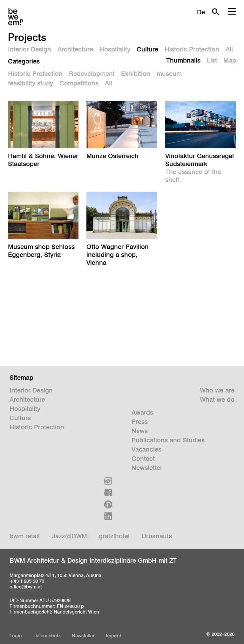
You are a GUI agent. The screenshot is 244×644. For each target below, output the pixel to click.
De (201, 12)
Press (140, 422)
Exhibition (136, 74)
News (140, 431)
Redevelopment (92, 74)
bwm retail (25, 536)
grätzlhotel (114, 536)
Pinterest (108, 505)
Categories (24, 61)
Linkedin (108, 516)
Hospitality (115, 49)
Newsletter (147, 468)
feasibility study (30, 83)
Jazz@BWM (69, 536)
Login (16, 636)
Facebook (108, 493)
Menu (232, 12)
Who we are (217, 390)
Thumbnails (183, 60)
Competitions (79, 83)
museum (169, 74)
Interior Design (30, 49)
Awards (142, 413)
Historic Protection (192, 49)
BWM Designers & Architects (15, 17)
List (212, 60)
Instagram (108, 481)
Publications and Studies (168, 440)
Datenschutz (47, 636)
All (229, 49)
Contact (143, 459)
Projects (27, 37)
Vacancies (146, 449)
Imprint (113, 636)
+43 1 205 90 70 (27, 581)
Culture (147, 49)
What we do (217, 399)
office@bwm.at (26, 587)
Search (215, 12)
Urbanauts (157, 536)
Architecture (75, 49)
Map (230, 60)
